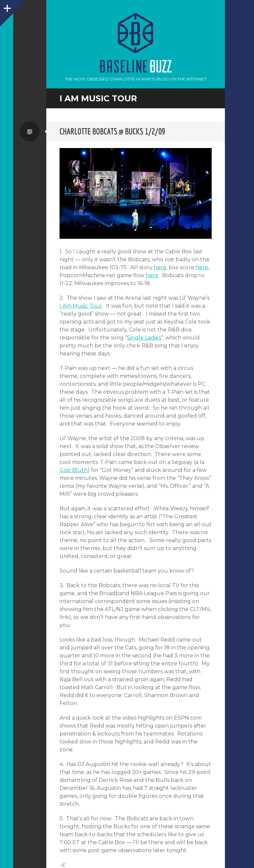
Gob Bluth (74, 470)
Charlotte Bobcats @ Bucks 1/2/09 (112, 131)
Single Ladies (144, 338)
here (160, 267)
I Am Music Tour (81, 306)
